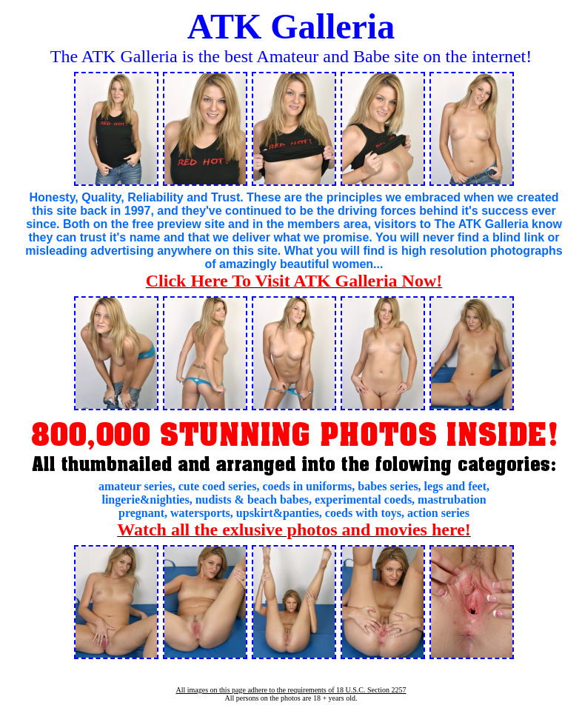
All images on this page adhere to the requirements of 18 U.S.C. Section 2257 (291, 690)
